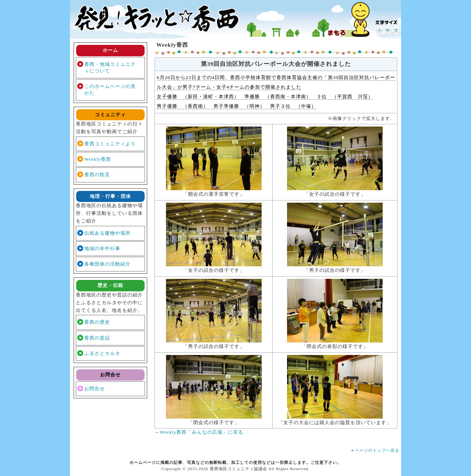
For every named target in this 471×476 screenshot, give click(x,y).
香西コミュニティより (110, 144)
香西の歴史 (97, 322)
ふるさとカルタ (102, 353)
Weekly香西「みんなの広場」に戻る (201, 432)
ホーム (110, 50)
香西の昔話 (97, 338)
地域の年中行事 (102, 248)
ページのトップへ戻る (377, 450)
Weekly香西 (98, 159)
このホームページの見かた (110, 90)
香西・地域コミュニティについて (110, 68)
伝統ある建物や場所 (107, 233)
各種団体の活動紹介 (107, 264)
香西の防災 (97, 175)
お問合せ (95, 389)
